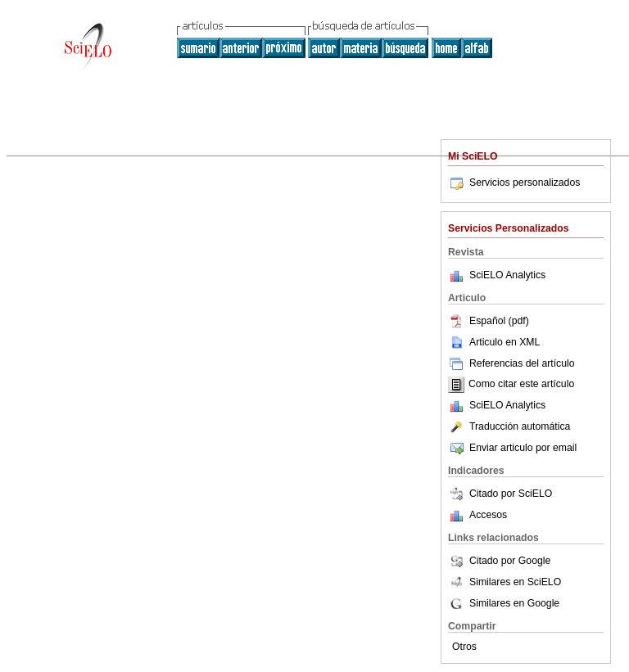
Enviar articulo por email (512, 448)
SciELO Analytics (507, 275)
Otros (464, 647)
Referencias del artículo (511, 363)
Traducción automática (509, 426)
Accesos (488, 515)
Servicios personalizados (514, 183)
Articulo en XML (494, 342)
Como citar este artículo (521, 385)
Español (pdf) (489, 321)
